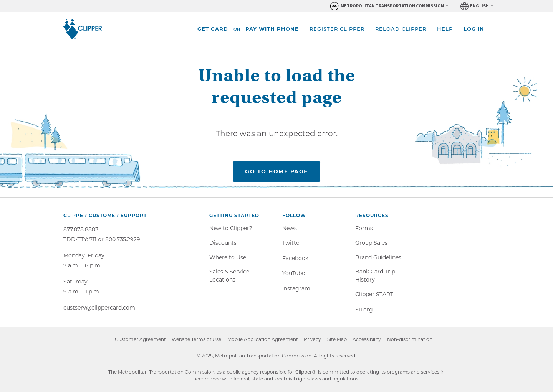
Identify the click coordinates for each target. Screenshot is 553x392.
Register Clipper (337, 29)
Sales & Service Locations (229, 276)
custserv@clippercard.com (99, 308)
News (290, 228)
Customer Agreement (140, 340)
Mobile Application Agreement (262, 340)
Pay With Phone (272, 29)
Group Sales (371, 243)
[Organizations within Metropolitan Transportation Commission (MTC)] (389, 6)
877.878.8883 (81, 229)
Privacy (312, 340)
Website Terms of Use (196, 340)
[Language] (477, 6)
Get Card (213, 29)
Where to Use (228, 257)
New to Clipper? (231, 228)
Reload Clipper (401, 29)
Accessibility (367, 340)
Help (445, 29)
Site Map (337, 340)
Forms (364, 228)
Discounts (223, 243)
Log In (474, 29)
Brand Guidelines (378, 257)
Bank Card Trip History (375, 276)
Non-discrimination (413, 340)
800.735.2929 (123, 239)
